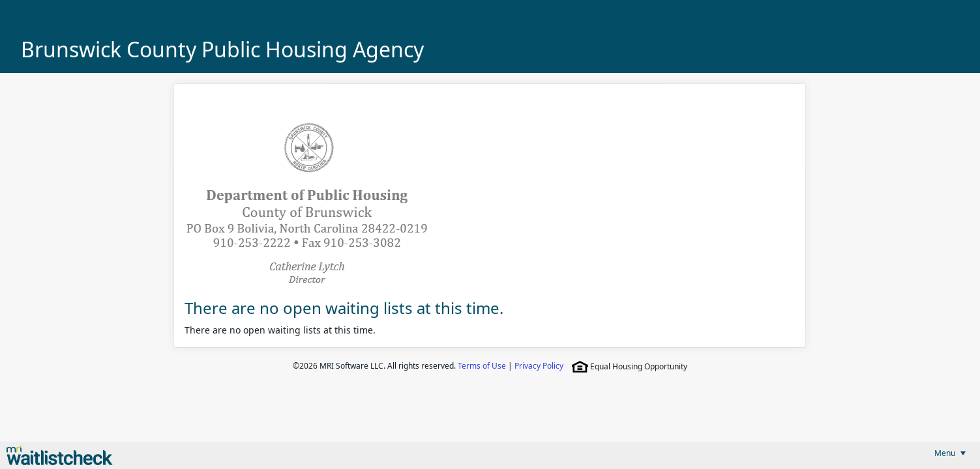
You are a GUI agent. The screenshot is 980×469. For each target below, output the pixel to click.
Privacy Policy (539, 366)
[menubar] (950, 453)
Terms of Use (482, 366)
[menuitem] (950, 453)
